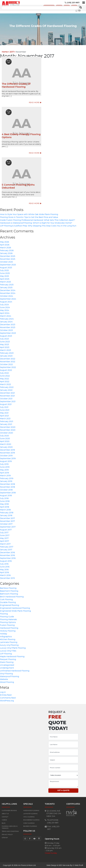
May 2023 (4, 344)
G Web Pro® (78, 865)
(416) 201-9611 (72, 3)
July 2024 (4, 304)
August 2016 (6, 561)
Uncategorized (7, 665)
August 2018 (6, 495)
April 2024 (5, 313)
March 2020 (6, 444)
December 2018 (7, 484)
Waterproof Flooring (10, 676)
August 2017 (6, 529)
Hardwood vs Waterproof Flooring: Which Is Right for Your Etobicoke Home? (36, 222)
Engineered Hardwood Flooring (15, 608)
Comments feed (8, 697)
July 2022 (4, 372)
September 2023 (8, 333)
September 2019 (8, 458)
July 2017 (4, 532)
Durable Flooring (8, 602)
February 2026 (7, 250)
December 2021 (7, 392)
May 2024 (5, 310)
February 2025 (7, 284)
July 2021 (4, 407)
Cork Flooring (6, 599)
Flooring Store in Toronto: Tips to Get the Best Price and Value (29, 217)
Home (5, 51)
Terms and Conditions (10, 831)
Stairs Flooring (7, 662)
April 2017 (4, 541)
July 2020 (4, 435)
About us (5, 813)
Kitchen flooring (8, 639)
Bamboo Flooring (8, 588)
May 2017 (4, 538)
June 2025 (5, 273)
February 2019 (7, 478)
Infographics (6, 636)
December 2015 (7, 578)
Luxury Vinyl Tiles (8, 650)
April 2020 (5, 441)
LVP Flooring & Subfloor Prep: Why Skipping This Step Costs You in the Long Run (38, 225)
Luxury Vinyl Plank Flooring (13, 647)
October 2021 (6, 398)
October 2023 (6, 330)
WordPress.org (7, 700)
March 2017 (5, 543)
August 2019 (6, 461)
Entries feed (6, 694)
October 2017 (6, 523)
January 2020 (6, 447)
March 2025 (5, 281)
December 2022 (8, 358)
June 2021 (5, 409)
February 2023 (7, 352)
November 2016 (7, 555)
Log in (3, 692)
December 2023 (8, 324)
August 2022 (6, 370)
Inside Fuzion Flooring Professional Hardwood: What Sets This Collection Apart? (37, 220)
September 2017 (8, 526)
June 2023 (5, 341)
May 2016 (4, 569)
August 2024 (6, 301)
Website (4, 679)
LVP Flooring (6, 653)
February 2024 (7, 318)
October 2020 (7, 432)
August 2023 (6, 335)
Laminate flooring (30, 813)
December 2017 (7, 518)
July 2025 (4, 270)
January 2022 (6, 390)
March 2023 (5, 350)
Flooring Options (8, 622)
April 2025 (5, 278)
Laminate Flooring (9, 642)
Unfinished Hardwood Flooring (15, 670)
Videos (4, 820)
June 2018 (5, 501)
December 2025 (8, 256)
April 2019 (4, 472)
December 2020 (8, 427)
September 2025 (8, 264)
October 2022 (6, 364)
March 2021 (5, 418)
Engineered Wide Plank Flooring (15, 610)
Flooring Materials (8, 619)
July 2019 (4, 464)
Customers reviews (9, 810)
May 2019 (4, 469)
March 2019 (5, 475)
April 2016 (4, 572)
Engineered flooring (10, 605)
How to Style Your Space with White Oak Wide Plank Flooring (29, 214)
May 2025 (4, 276)
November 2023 (8, 327)
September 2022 (8, 367)
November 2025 (8, 258)
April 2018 (4, 506)
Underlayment (7, 667)
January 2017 (6, 549)
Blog (4, 823)
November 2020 (8, 429)
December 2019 (7, 449)
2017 (12, 51)
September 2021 (8, 401)
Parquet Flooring (8, 659)
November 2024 (8, 293)
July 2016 (4, 563)
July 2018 (4, 498)
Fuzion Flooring (7, 625)
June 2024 (5, 307)
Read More (35, 102)
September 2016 (8, 558)
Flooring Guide (7, 616)
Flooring (4, 613)
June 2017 (5, 535)
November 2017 (7, 521)
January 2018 (6, 515)
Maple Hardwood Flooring (12, 656)
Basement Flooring (9, 590)
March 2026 (6, 247)
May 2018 (4, 504)
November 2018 (7, 486)
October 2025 (6, 261)
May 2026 (4, 241)
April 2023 (5, 347)
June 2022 (5, 375)
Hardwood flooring (31, 810)
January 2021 (6, 424)
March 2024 (6, 315)
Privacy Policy (7, 834)
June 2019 (5, 466)
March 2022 (5, 384)
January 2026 (6, 253)
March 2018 (5, 509)
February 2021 (7, 421)
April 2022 (5, 381)
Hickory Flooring (8, 630)
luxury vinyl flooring (9, 645)
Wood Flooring (7, 682)
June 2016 (5, 566)
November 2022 (8, 361)
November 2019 (7, 452)
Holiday (4, 633)
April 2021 (4, 415)
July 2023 (4, 338)
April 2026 (5, 244)
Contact (5, 816)
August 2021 (6, 404)
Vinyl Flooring (6, 673)
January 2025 (6, 287)
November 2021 (7, 395)
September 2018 (8, 492)
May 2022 (4, 378)
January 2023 (6, 355)
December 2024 (8, 290)
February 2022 (7, 387)
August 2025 (6, 267)
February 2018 (7, 512)
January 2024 (6, 321)
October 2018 (6, 489)
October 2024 (7, 296)
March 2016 (5, 575)
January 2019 (6, 481)
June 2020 (5, 438)
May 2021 (4, 412)
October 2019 (6, 455)
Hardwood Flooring (9, 627)
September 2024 (8, 298)
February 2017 (7, 546)
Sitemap (5, 837)
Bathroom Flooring (9, 593)
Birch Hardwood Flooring (12, 596)
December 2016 (7, 552)
